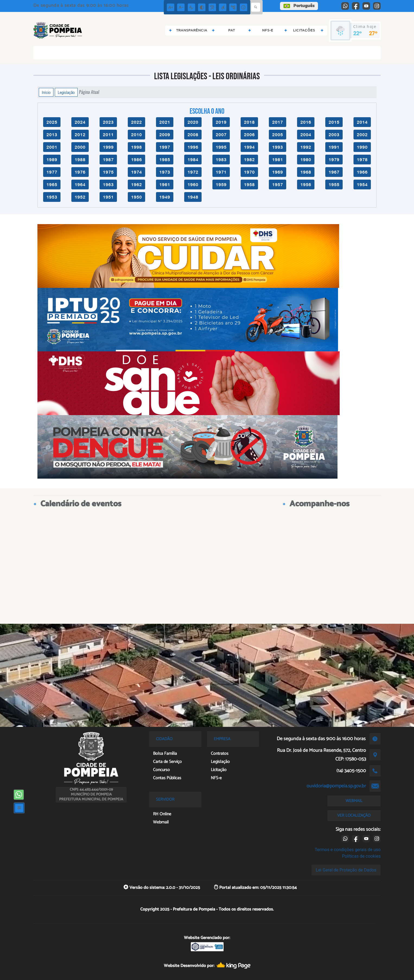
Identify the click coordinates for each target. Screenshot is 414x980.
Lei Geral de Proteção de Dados (346, 870)
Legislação (66, 92)
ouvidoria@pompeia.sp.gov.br (336, 786)
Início (46, 92)
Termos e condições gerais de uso (348, 850)
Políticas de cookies (361, 856)
